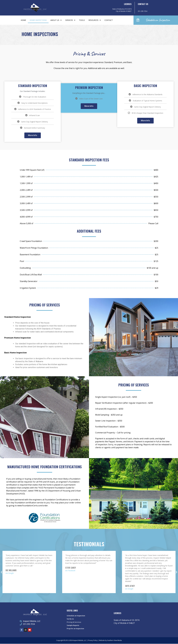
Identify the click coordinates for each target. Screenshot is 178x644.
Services (70, 20)
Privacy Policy (93, 641)
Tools (82, 20)
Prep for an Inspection (75, 629)
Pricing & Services (74, 622)
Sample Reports (73, 626)
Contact (109, 20)
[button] (156, 20)
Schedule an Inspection (76, 616)
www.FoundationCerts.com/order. (33, 506)
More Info (33, 136)
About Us (56, 20)
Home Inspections (38, 20)
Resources (95, 20)
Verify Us (70, 619)
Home (23, 20)
